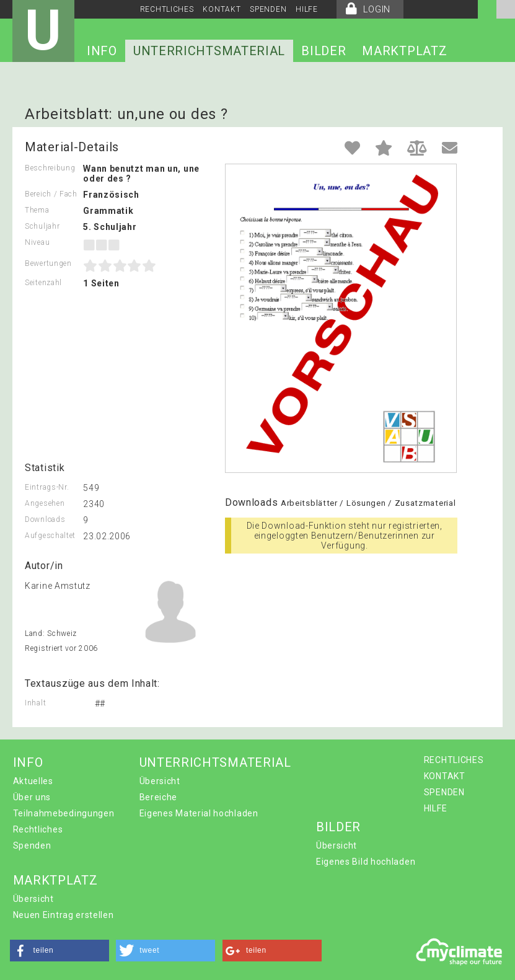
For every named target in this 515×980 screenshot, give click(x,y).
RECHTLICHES (167, 9)
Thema (37, 210)
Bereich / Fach (51, 194)
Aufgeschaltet (50, 536)
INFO (102, 51)
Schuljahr (42, 226)
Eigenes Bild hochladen (366, 862)
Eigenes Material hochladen (199, 813)
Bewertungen (48, 263)
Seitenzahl (43, 283)
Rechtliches (38, 829)
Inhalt (35, 703)
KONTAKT (222, 9)
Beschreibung (50, 168)
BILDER (324, 51)
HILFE (307, 9)
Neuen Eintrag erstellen (64, 915)
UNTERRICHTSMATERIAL (209, 51)
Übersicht (160, 781)
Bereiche (159, 797)
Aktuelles (33, 781)
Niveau (37, 242)
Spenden (32, 845)
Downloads (45, 519)
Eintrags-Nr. (47, 487)
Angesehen (45, 503)
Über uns (32, 797)
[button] (59, 951)
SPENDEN (268, 9)
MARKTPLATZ (404, 51)
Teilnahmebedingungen (64, 813)
